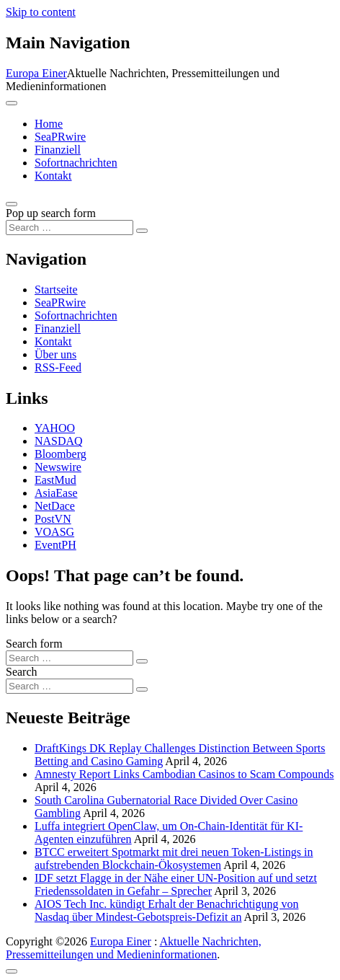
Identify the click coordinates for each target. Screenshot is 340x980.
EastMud (55, 480)
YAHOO (55, 428)
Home (49, 124)
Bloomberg (61, 454)
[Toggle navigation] (12, 103)
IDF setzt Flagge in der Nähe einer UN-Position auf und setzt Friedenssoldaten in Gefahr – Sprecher (176, 884)
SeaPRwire (60, 137)
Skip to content (41, 12)
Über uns (55, 354)
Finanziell (58, 150)
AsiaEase (56, 493)
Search (22, 672)
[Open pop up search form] (12, 204)
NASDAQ (59, 441)
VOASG (54, 532)
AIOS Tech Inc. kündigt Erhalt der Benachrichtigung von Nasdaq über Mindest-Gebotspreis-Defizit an (167, 910)
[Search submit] (142, 231)
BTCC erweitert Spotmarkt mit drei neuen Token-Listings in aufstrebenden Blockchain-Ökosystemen (174, 858)
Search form (34, 644)
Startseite (56, 290)
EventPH (55, 545)
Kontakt (53, 176)
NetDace (55, 506)
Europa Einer (36, 73)
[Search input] (70, 228)
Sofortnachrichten (76, 163)
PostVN (53, 519)
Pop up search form (51, 213)
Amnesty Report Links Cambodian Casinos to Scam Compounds (184, 774)
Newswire (58, 467)
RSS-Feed (58, 367)
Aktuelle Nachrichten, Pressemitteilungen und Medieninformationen (134, 948)
